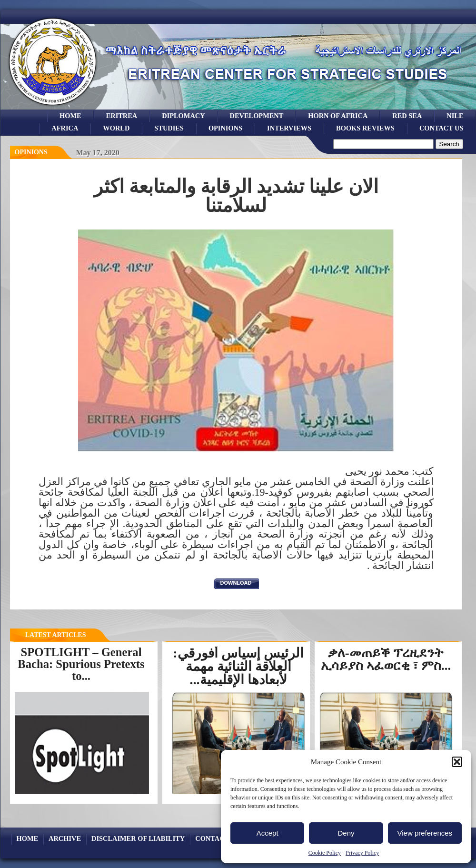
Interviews (289, 128)
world (116, 128)
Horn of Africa (338, 116)
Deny (346, 833)
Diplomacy (183, 116)
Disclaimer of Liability (138, 838)
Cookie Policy (325, 853)
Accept (268, 833)
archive (65, 838)
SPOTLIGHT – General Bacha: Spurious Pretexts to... (81, 664)
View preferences (425, 833)
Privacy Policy (362, 853)
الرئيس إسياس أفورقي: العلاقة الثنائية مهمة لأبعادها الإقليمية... (238, 666)
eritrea (122, 116)
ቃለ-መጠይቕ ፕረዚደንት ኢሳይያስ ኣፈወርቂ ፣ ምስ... (386, 659)
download (236, 583)
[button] (457, 762)
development (257, 116)
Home (70, 116)
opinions (225, 128)
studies (169, 128)
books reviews (365, 128)
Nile (455, 116)
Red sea (407, 116)
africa (65, 128)
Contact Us (441, 128)
